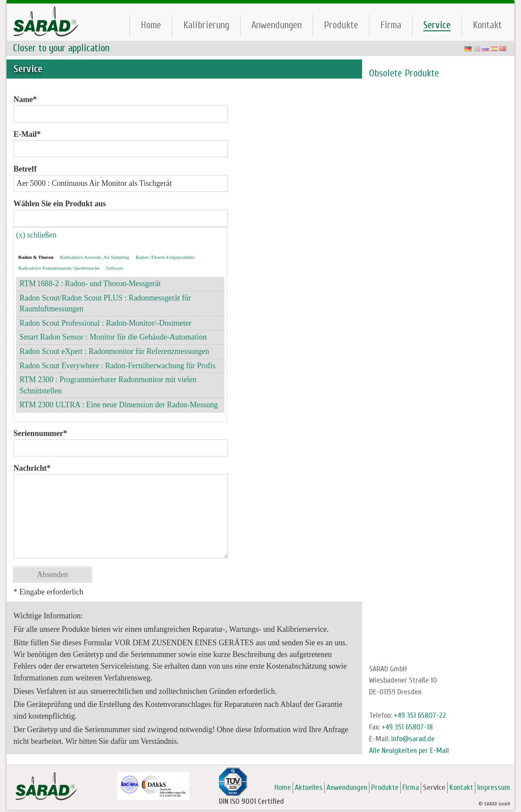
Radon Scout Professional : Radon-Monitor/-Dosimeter (106, 323)
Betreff (25, 169)
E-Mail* (27, 134)
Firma (391, 25)
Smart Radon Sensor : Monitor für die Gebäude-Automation (113, 337)
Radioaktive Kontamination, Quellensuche (59, 268)
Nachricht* (32, 468)
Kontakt (487, 25)
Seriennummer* (40, 433)
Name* (25, 99)
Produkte (341, 25)
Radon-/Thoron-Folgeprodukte (165, 257)
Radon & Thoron (36, 257)
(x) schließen (36, 235)
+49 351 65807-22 (420, 715)
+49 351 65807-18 (407, 727)
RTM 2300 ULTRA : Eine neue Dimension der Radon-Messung (119, 405)
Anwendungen (277, 25)
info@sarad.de (413, 739)
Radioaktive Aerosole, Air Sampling (94, 257)
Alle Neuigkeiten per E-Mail (409, 751)
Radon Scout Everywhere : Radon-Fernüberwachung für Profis (118, 366)
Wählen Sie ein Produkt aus (60, 204)
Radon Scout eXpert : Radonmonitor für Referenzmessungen (114, 351)
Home (151, 25)
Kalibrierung (206, 25)
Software (115, 268)
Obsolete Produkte (404, 73)
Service (437, 25)
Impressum (494, 787)
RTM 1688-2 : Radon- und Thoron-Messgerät (90, 284)
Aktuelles (309, 787)
